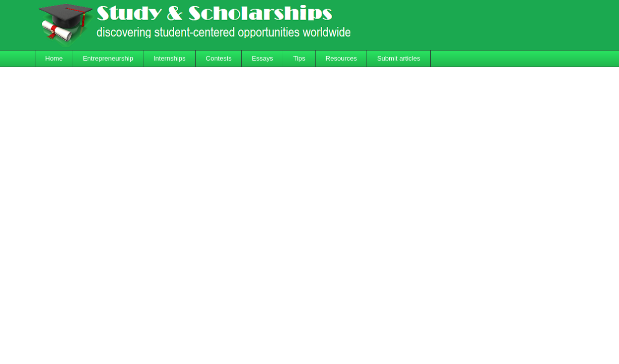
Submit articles (399, 58)
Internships (170, 58)
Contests (219, 58)
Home (54, 58)
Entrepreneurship (108, 58)
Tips (299, 58)
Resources (341, 58)
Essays (263, 58)
